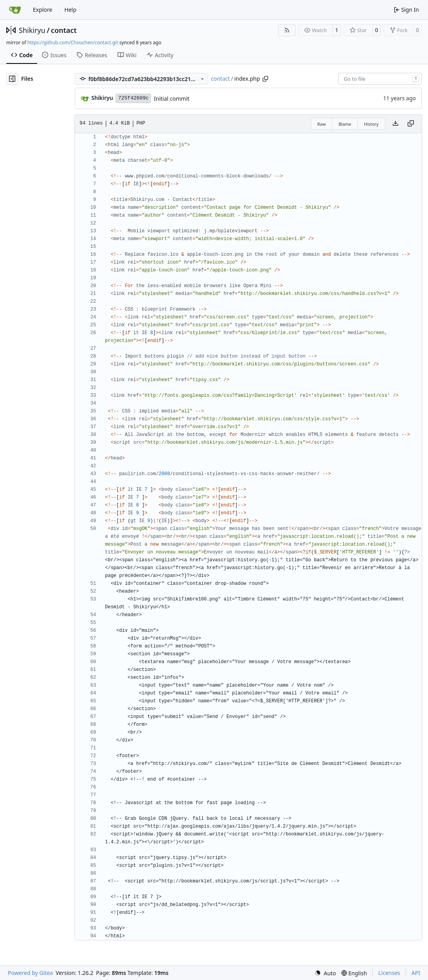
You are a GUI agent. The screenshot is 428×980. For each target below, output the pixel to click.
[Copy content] (411, 124)
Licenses (389, 973)
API (416, 973)
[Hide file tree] (12, 79)
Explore (43, 10)
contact (64, 30)
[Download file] (395, 124)
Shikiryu (32, 30)
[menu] (325, 973)
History (371, 124)
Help (70, 10)
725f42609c (133, 98)
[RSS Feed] (287, 30)
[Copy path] (265, 79)
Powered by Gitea (30, 973)
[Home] (15, 10)
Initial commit (171, 99)
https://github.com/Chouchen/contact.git (73, 42)
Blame (345, 124)
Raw (322, 124)
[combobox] (380, 79)
